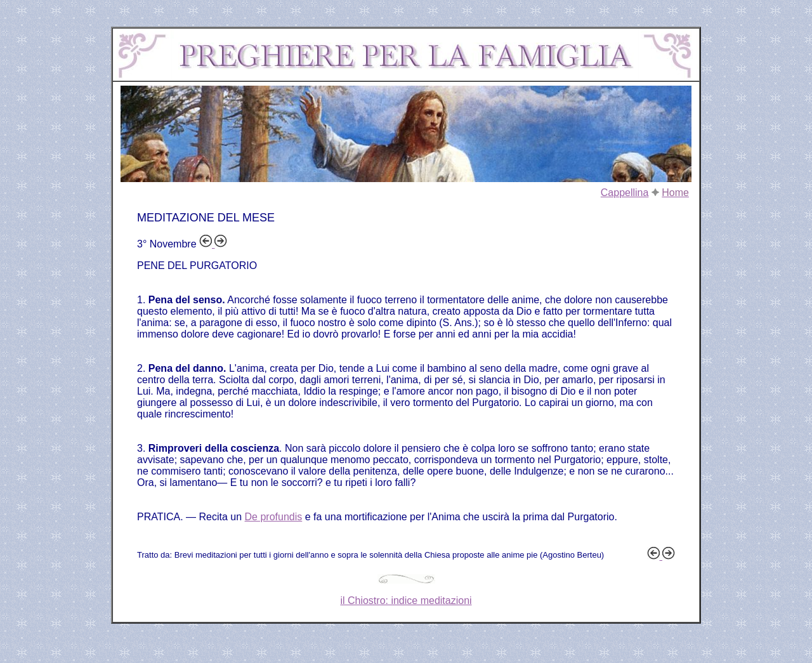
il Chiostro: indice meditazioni (406, 601)
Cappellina (625, 193)
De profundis (274, 517)
